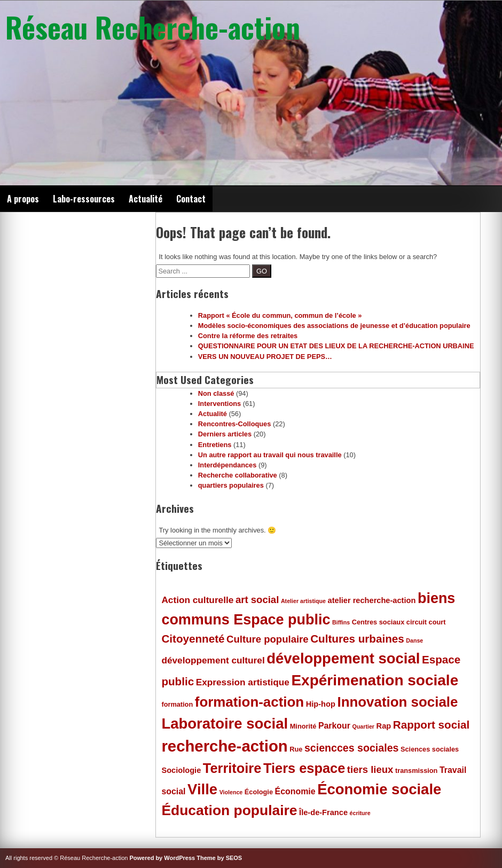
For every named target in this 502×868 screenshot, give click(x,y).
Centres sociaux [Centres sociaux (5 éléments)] (378, 622)
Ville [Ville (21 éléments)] (202, 789)
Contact (191, 199)
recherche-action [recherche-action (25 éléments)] (224, 746)
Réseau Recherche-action (153, 27)
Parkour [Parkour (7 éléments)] (334, 726)
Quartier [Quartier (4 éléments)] (363, 726)
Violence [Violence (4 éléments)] (231, 792)
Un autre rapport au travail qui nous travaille (270, 455)
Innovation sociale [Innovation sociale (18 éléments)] (397, 702)
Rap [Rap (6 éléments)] (384, 726)
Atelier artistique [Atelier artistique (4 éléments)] (303, 601)
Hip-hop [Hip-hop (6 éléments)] (321, 704)
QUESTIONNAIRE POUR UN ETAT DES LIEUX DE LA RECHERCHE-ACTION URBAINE (336, 346)
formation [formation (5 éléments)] (177, 704)
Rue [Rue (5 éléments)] (296, 749)
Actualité (146, 199)
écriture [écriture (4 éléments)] (360, 813)
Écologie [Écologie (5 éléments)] (259, 792)
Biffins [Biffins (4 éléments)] (341, 622)
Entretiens (215, 445)
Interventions (219, 404)
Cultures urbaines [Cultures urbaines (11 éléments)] (357, 639)
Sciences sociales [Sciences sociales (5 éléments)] (430, 749)
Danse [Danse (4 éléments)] (414, 640)
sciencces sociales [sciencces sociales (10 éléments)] (351, 748)
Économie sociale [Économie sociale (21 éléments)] (379, 789)
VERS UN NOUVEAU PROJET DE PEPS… (265, 357)
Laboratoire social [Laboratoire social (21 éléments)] (225, 724)
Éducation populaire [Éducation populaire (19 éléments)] (229, 810)
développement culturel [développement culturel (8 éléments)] (213, 660)
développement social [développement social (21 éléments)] (343, 658)
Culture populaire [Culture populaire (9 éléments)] (268, 639)
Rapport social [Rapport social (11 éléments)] (431, 725)
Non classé (216, 393)
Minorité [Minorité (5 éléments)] (303, 726)
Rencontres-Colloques (235, 424)
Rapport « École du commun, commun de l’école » (280, 315)
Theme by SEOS (219, 858)
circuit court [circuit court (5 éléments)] (426, 622)
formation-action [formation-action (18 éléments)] (249, 702)
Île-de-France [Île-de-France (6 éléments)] (323, 812)
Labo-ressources (84, 199)
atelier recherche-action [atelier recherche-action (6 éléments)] (372, 600)
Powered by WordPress (163, 858)
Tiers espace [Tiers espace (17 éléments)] (304, 768)
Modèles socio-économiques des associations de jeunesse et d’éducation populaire (334, 326)
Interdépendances (228, 465)
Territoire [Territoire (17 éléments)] (232, 768)
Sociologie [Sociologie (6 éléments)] (181, 770)
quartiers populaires (231, 485)
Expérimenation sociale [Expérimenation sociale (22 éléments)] (375, 680)
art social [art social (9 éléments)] (257, 600)
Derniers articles (225, 434)
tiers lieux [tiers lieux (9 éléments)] (370, 769)
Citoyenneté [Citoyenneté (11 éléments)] (193, 639)
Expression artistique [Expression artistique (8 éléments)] (243, 682)
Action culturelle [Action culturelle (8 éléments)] (197, 600)
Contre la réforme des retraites (248, 336)
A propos (23, 199)
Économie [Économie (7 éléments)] (295, 791)
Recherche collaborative (238, 475)
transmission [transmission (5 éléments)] (416, 771)
